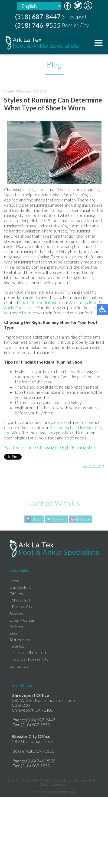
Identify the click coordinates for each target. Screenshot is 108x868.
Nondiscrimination (61, 792)
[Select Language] (39, 6)
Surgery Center (22, 620)
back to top (93, 465)
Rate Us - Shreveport (29, 652)
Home (14, 581)
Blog (13, 633)
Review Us (83, 520)
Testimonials (20, 640)
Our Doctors (20, 587)
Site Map (40, 792)
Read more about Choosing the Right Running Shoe (50, 447)
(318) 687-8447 (38, 16)
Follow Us (59, 520)
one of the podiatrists (39, 302)
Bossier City (22, 607)
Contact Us (19, 666)
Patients (16, 627)
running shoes (34, 189)
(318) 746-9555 (38, 25)
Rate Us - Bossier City (30, 659)
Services (16, 614)
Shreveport (61, 427)
